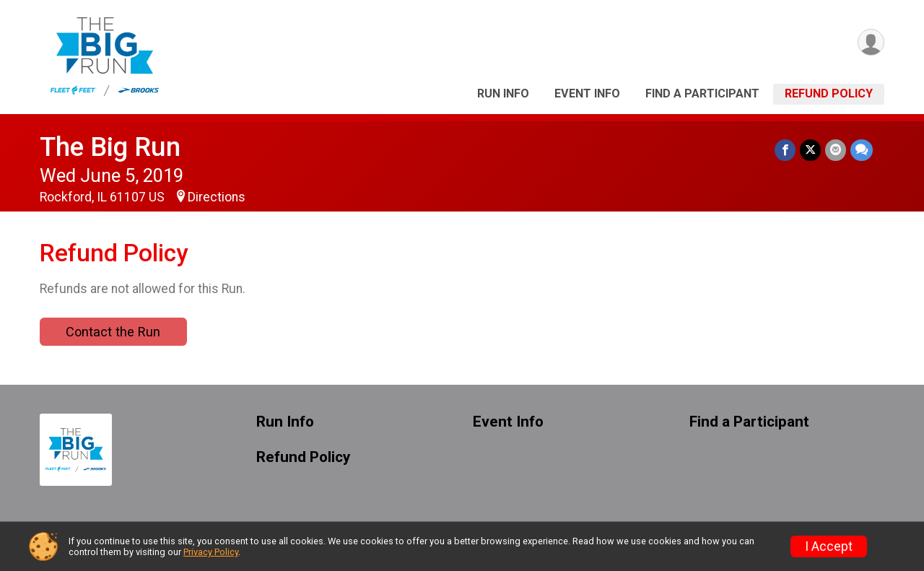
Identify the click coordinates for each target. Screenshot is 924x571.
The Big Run (110, 147)
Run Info (503, 93)
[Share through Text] (862, 150)
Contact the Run (113, 332)
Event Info (587, 93)
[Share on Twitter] (810, 150)
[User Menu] (871, 42)
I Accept (829, 546)
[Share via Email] (836, 150)
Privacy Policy (211, 552)
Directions (217, 197)
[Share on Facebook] (785, 150)
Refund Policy (829, 93)
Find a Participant (702, 93)
